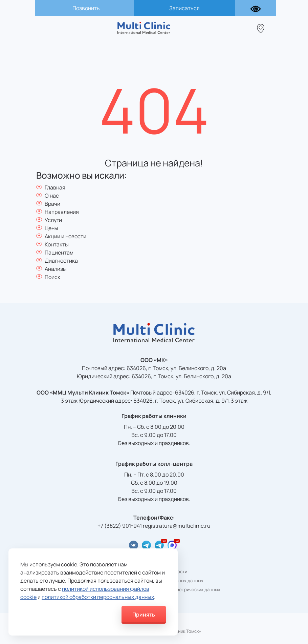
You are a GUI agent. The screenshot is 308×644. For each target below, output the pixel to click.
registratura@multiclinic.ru (177, 526)
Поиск (52, 277)
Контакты (57, 244)
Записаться (184, 8)
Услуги (53, 220)
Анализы (56, 269)
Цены (51, 228)
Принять (144, 615)
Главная (55, 187)
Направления (62, 212)
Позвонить (86, 8)
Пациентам (59, 253)
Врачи (52, 204)
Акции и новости (65, 236)
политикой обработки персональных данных (98, 597)
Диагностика (61, 261)
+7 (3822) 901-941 (120, 526)
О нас (52, 196)
